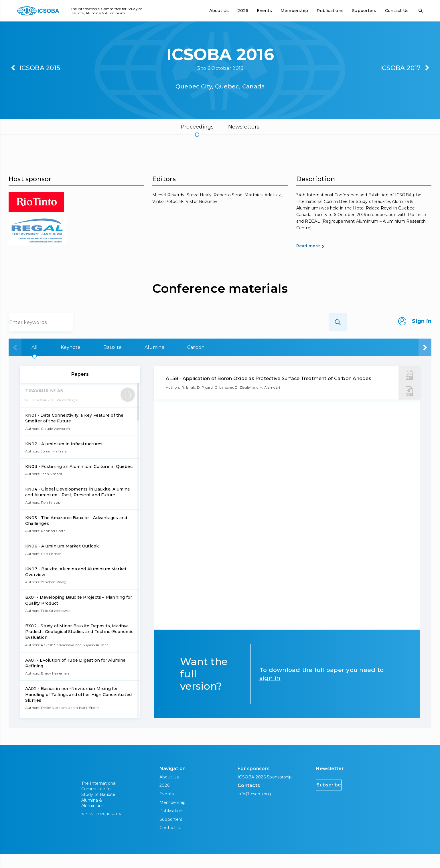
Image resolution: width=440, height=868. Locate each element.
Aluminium (327, 361)
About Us (219, 11)
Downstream (396, 361)
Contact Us (397, 11)
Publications (330, 11)
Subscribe (340, 799)
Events (264, 11)
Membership (294, 11)
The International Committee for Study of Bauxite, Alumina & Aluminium (106, 11)
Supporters (364, 11)
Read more (318, 259)
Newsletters (244, 127)
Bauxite (146, 361)
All (32, 361)
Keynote (86, 361)
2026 (243, 11)
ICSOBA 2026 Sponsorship (265, 791)
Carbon (265, 361)
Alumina (205, 361)
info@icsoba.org (254, 808)
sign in (270, 692)
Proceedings (197, 127)
